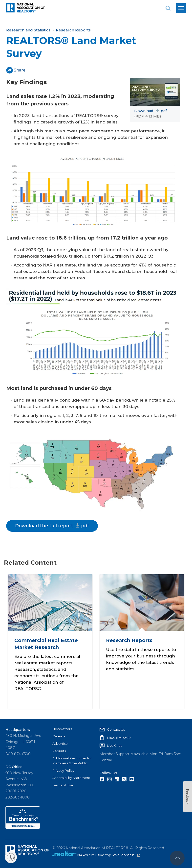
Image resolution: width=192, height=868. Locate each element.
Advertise (60, 743)
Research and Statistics (28, 30)
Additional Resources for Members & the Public (72, 760)
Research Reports (73, 30)
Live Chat (114, 745)
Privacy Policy (63, 770)
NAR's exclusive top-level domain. (109, 855)
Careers (59, 736)
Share (16, 70)
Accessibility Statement (71, 777)
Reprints (59, 750)
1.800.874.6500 (119, 737)
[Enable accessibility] (11, 857)
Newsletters (62, 728)
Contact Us (116, 729)
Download (150, 111)
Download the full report (52, 526)
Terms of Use (63, 785)
